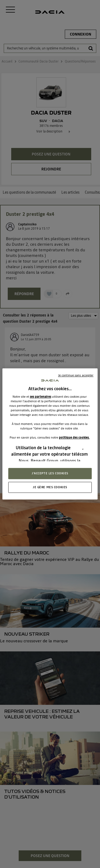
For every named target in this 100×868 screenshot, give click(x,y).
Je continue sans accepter (76, 375)
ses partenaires (41, 397)
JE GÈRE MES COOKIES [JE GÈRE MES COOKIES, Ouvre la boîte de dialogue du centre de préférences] (50, 487)
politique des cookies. (74, 437)
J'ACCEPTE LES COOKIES (50, 473)
